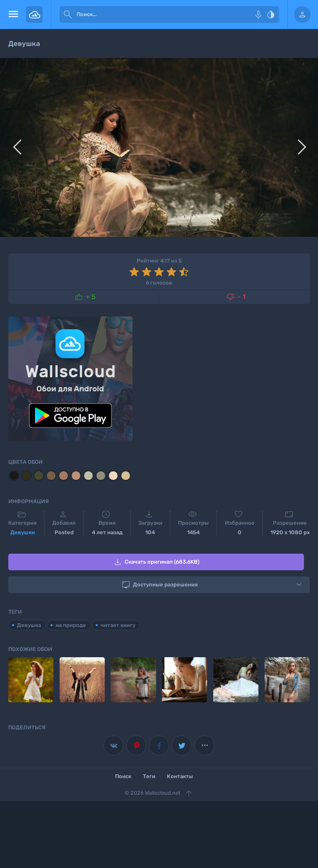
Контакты (180, 776)
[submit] (68, 14)
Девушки (23, 532)
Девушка (29, 625)
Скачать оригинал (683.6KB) (156, 562)
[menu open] (13, 14)
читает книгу (118, 625)
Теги (149, 776)
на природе (71, 625)
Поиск (123, 776)
